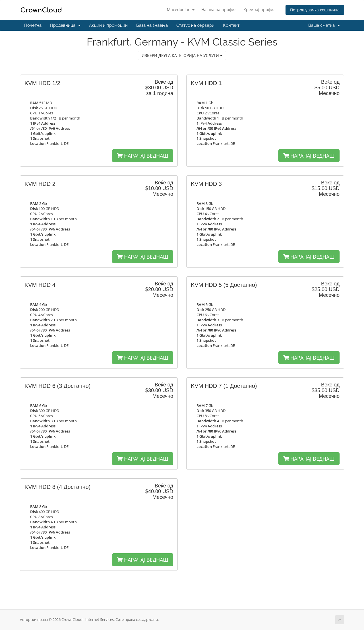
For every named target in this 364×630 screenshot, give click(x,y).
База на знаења (152, 25)
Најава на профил (219, 10)
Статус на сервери (195, 25)
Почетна (33, 25)
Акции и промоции (108, 25)
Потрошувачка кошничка (315, 10)
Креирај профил (259, 10)
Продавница (65, 25)
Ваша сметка (324, 25)
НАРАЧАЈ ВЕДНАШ (143, 156)
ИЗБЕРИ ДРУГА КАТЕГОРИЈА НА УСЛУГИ (182, 55)
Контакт (231, 25)
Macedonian (181, 10)
